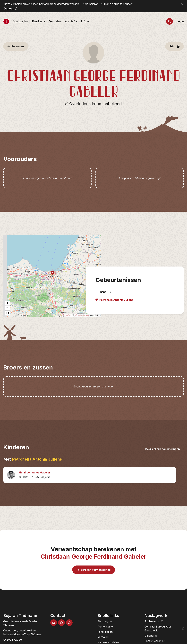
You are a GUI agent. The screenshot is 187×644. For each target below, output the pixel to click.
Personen (16, 46)
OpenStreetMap (82, 315)
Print (174, 46)
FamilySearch (154, 641)
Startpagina (21, 21)
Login (180, 21)
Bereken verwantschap (94, 570)
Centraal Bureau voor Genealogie (164, 628)
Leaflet (68, 315)
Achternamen (106, 627)
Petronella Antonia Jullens (37, 459)
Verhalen (55, 21)
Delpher (151, 636)
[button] (52, 273)
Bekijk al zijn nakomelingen (165, 449)
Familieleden (105, 632)
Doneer (11, 8)
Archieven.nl (154, 621)
